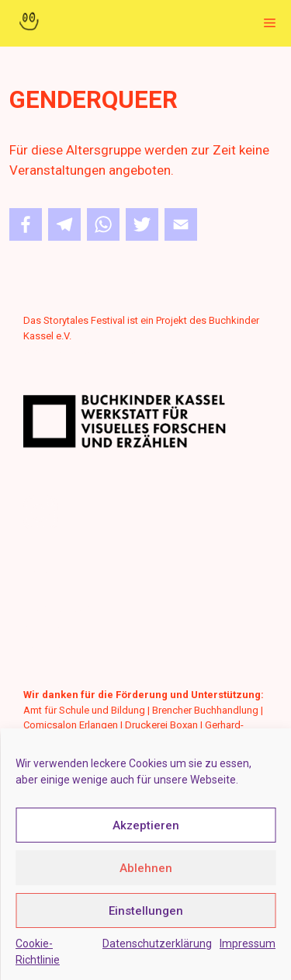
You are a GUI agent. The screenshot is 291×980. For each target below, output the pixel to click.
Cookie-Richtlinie (38, 952)
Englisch (42, 649)
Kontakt (41, 570)
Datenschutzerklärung (157, 944)
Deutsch (42, 629)
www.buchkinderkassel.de (83, 351)
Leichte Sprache (59, 608)
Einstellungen (146, 911)
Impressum (248, 944)
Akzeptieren (146, 825)
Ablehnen (146, 868)
